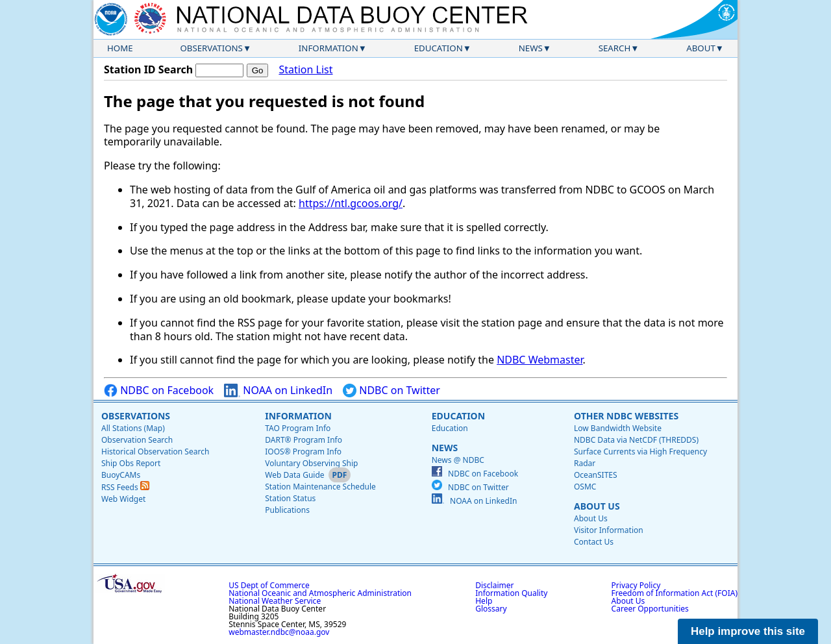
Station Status (290, 498)
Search (615, 48)
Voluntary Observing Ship (311, 463)
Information (329, 48)
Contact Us (594, 542)
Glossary (491, 609)
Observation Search (137, 440)
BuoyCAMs (121, 475)
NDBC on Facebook (159, 390)
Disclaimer (494, 585)
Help (484, 601)
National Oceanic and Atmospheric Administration (320, 593)
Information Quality (511, 593)
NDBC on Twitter (391, 390)
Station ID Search (148, 69)
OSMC (585, 487)
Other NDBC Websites (626, 416)
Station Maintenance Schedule (320, 487)
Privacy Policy (636, 585)
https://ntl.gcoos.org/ (351, 203)
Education (439, 48)
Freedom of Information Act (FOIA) (675, 593)
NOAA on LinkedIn (278, 390)
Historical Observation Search (155, 452)
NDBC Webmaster (540, 360)
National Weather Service (275, 601)
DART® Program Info (304, 440)
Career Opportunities (650, 609)
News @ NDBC (458, 460)
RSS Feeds (125, 487)
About (701, 48)
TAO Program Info (298, 428)
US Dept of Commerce (269, 585)
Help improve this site (748, 631)
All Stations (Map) (133, 428)
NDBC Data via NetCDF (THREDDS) (636, 440)
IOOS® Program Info (303, 452)
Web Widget (123, 499)
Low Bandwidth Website (618, 428)
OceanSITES (596, 475)
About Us (597, 506)
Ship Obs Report (131, 463)
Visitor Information (609, 530)
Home (120, 48)
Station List (305, 70)
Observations (211, 48)
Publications (287, 510)
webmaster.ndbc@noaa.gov (279, 632)
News (531, 48)
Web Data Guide (294, 475)
